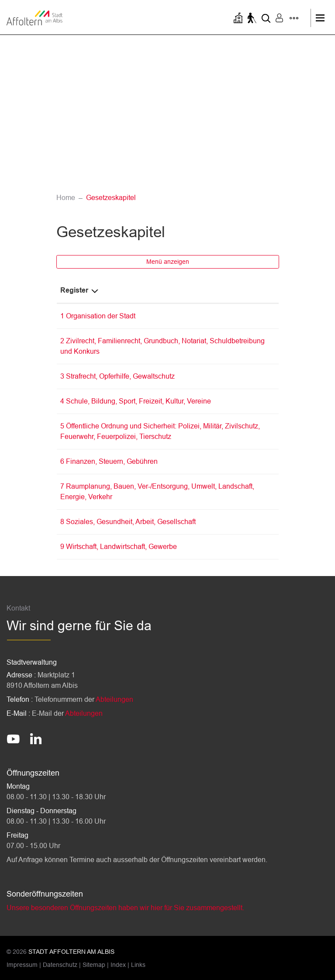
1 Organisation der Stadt (98, 316)
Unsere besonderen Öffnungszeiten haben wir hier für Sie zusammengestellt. (125, 908)
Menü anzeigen (168, 262)
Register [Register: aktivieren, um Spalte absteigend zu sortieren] (74, 290)
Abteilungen (114, 699)
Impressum (22, 965)
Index (118, 965)
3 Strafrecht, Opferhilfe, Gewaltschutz (117, 376)
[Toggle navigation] (322, 18)
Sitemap (94, 965)
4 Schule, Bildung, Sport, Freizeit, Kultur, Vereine (136, 401)
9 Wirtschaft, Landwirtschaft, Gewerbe (119, 547)
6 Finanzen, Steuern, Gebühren (109, 461)
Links (138, 965)
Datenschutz (60, 965)
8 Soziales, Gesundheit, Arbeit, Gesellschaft (128, 522)
